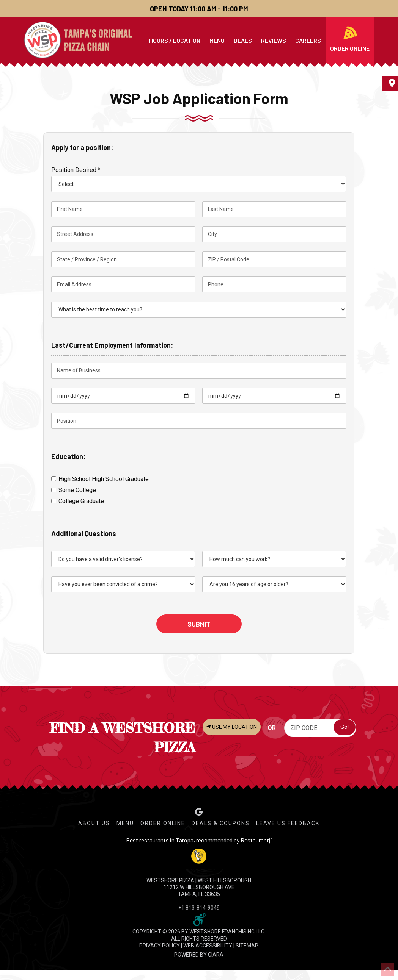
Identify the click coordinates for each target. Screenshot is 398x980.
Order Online (163, 823)
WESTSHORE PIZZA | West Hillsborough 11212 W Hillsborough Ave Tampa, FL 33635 (199, 887)
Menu (125, 823)
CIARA (216, 955)
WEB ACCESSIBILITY (208, 946)
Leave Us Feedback (288, 823)
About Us (94, 823)
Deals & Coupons (221, 823)
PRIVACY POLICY (160, 946)
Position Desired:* (76, 170)
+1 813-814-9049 (199, 908)
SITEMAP (247, 946)
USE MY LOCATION (233, 728)
